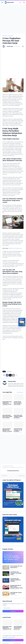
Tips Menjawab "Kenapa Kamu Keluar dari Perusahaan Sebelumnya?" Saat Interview (18, 628)
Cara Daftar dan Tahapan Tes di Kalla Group (16, 573)
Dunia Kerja (10, 36)
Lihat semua (20, 392)
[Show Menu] (2, 2)
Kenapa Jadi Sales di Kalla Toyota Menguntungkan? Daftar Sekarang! (17, 587)
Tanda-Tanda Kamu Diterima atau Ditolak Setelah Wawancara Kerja (18, 403)
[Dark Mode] (21, 2)
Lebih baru (5, 476)
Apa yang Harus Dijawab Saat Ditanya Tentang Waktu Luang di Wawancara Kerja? (7, 430)
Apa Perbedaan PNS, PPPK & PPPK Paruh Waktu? (7, 416)
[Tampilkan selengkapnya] (16, 375)
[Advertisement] (13, 19)
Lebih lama (21, 476)
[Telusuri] (24, 2)
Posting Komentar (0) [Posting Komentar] (13, 471)
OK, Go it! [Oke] (13, 640)
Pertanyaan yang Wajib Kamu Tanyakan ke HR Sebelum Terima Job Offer (7, 403)
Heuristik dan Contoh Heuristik (16, 593)
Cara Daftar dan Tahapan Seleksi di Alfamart (18, 416)
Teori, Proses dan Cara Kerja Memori (16, 567)
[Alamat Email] (13, 608)
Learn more (11, 637)
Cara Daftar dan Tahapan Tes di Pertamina (18, 430)
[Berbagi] (22, 46)
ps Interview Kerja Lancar (15, 248)
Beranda (5, 36)
